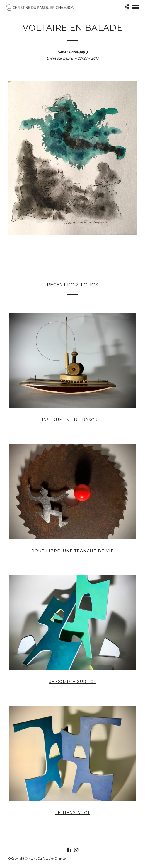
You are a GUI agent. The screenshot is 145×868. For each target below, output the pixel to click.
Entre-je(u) (78, 52)
